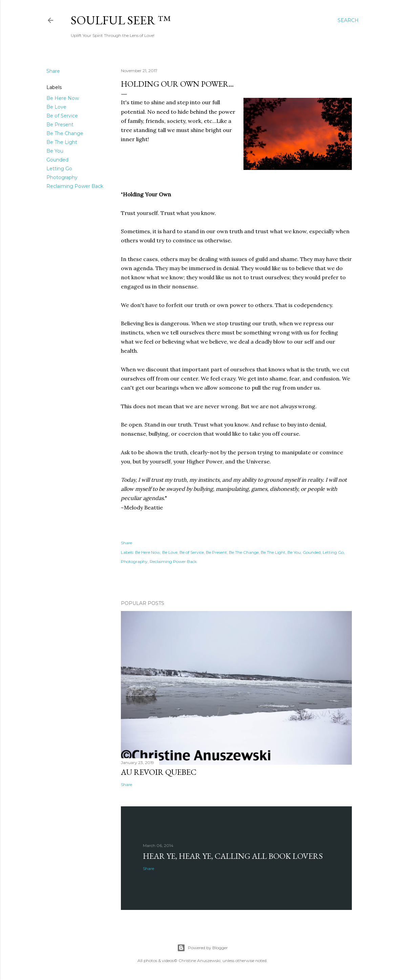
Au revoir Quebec (159, 772)
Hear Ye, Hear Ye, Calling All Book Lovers (233, 856)
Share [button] (53, 71)
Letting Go (59, 169)
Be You (55, 151)
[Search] (348, 20)
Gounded (57, 160)
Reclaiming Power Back (75, 186)
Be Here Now (63, 98)
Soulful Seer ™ (121, 20)
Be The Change (65, 133)
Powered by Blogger (202, 948)
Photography (62, 177)
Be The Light (62, 142)
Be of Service (62, 116)
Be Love (56, 107)
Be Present (60, 125)
